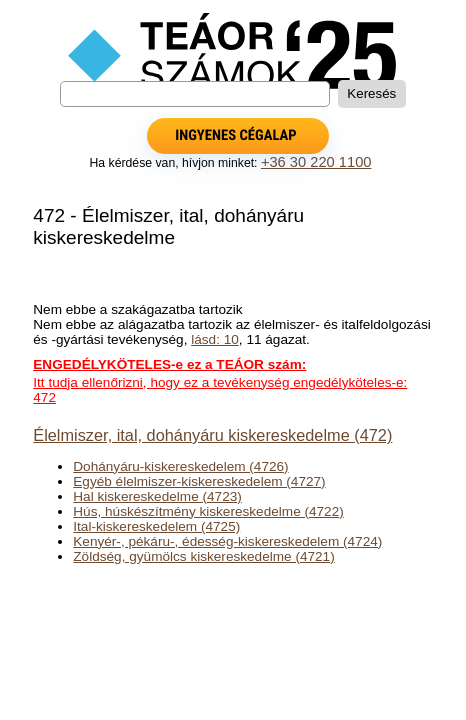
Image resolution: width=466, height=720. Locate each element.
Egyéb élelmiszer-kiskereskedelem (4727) (199, 481)
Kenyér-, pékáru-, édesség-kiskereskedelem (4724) (227, 541)
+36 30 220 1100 (316, 162)
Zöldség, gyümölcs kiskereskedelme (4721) (203, 556)
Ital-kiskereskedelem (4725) (156, 526)
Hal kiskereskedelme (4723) (157, 496)
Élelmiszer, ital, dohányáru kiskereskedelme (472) (212, 435)
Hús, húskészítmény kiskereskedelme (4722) (208, 511)
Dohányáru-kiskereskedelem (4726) (180, 466)
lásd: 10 (215, 339)
